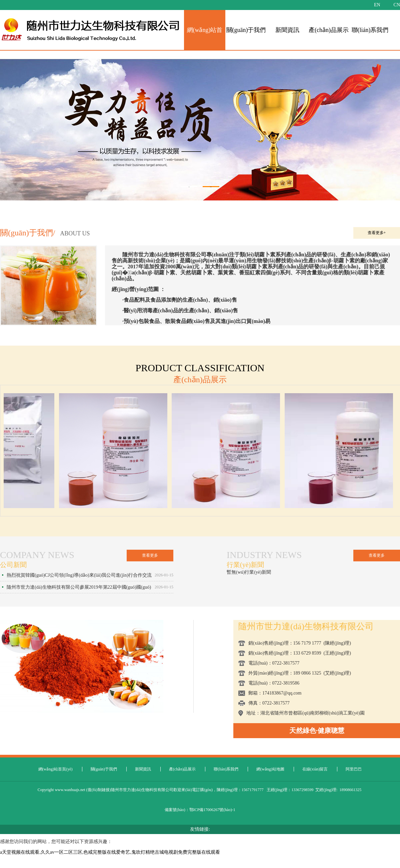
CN (397, 5)
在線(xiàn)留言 (315, 769)
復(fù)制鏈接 (99, 790)
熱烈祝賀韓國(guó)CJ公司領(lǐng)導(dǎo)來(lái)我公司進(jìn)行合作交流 (79, 575)
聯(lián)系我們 (370, 30)
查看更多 (150, 555)
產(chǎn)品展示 (329, 30)
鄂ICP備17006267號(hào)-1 (212, 810)
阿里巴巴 (354, 769)
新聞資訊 (287, 30)
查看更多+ (377, 233)
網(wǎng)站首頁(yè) (55, 769)
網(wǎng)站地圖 (270, 769)
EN (377, 5)
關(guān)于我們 (246, 30)
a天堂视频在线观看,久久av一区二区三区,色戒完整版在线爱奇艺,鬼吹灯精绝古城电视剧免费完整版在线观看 (110, 852)
